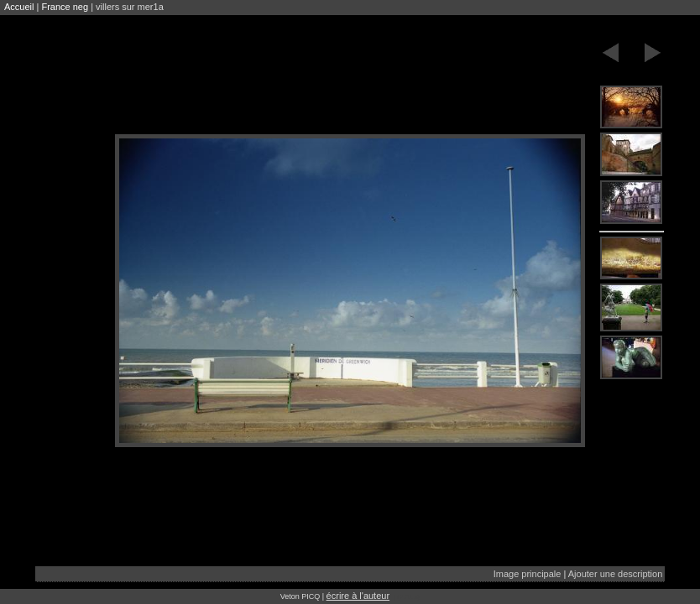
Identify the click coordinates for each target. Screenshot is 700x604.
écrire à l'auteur (358, 596)
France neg (65, 7)
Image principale (528, 574)
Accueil (19, 7)
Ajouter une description (616, 574)
